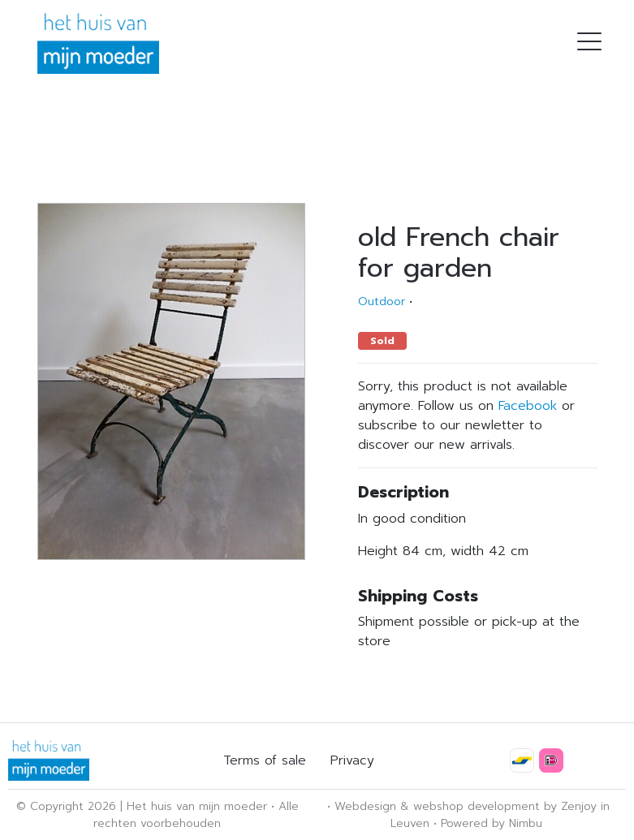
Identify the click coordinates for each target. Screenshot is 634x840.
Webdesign (365, 806)
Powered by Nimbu (492, 823)
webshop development (477, 806)
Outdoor (382, 302)
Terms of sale (265, 760)
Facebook (528, 406)
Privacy (352, 760)
